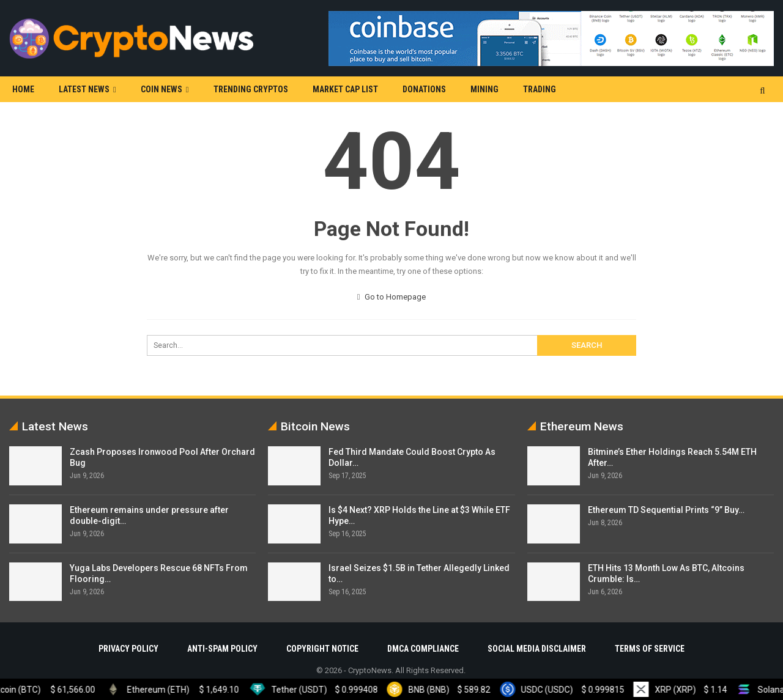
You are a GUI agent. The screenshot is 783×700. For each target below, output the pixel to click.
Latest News (84, 89)
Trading (540, 89)
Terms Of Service (650, 649)
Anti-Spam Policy (222, 649)
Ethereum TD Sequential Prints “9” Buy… (666, 510)
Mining (484, 89)
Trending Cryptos (251, 89)
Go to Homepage (392, 297)
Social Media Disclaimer (537, 649)
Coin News (161, 89)
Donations (424, 89)
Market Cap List (345, 89)
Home (23, 89)
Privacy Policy (128, 649)
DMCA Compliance (423, 649)
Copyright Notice (322, 649)
